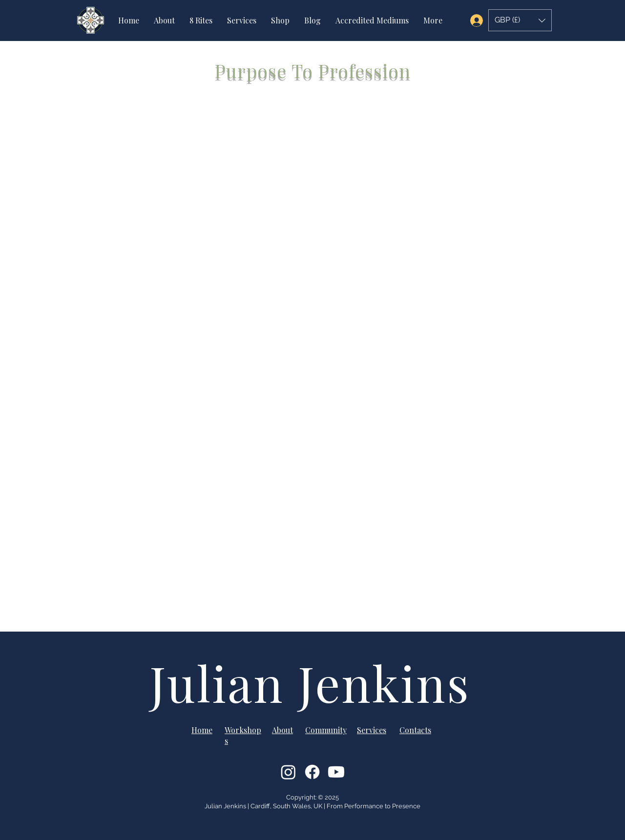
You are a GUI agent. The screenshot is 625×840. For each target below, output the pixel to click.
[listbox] (520, 20)
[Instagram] (288, 772)
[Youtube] (336, 772)
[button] (520, 20)
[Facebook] (312, 772)
